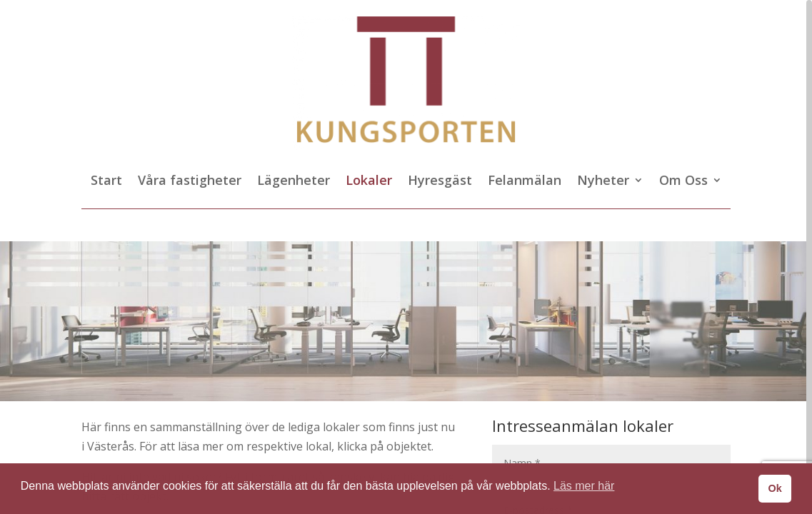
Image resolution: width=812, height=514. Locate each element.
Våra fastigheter (190, 182)
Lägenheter (294, 182)
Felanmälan (525, 182)
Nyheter (603, 182)
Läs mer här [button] (584, 486)
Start (106, 182)
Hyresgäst (440, 182)
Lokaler (369, 182)
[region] (406, 257)
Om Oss (683, 182)
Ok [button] (775, 488)
